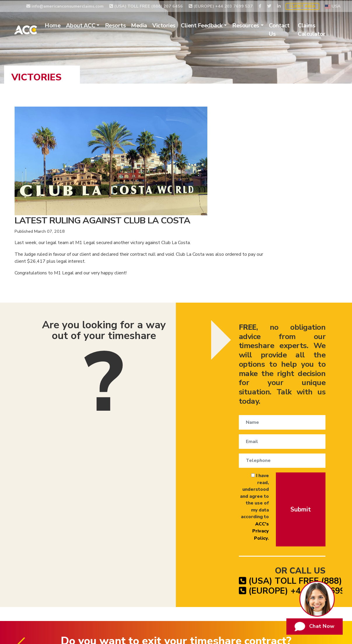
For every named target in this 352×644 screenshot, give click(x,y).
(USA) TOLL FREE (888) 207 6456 (146, 5)
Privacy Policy (252, 552)
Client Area (302, 6)
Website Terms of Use (298, 552)
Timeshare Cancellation (121, 552)
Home (67, 25)
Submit (295, 355)
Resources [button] (261, 25)
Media (154, 25)
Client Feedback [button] (217, 25)
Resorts (130, 25)
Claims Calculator (323, 29)
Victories (179, 25)
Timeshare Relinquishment (59, 552)
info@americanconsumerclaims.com (65, 5)
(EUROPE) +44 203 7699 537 (221, 5)
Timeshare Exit (170, 552)
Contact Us (294, 29)
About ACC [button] (95, 25)
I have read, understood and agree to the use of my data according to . (215, 353)
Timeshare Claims (212, 552)
